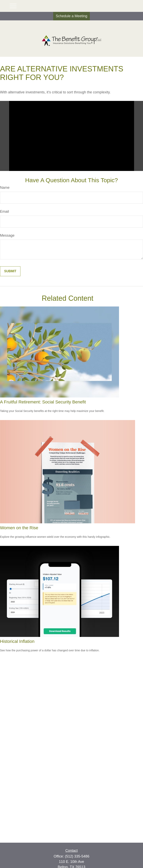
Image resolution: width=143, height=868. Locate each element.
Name (5, 188)
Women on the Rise (19, 528)
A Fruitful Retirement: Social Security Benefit (43, 402)
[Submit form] (10, 271)
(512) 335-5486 (77, 856)
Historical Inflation (17, 641)
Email (4, 212)
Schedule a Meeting (71, 16)
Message (7, 235)
